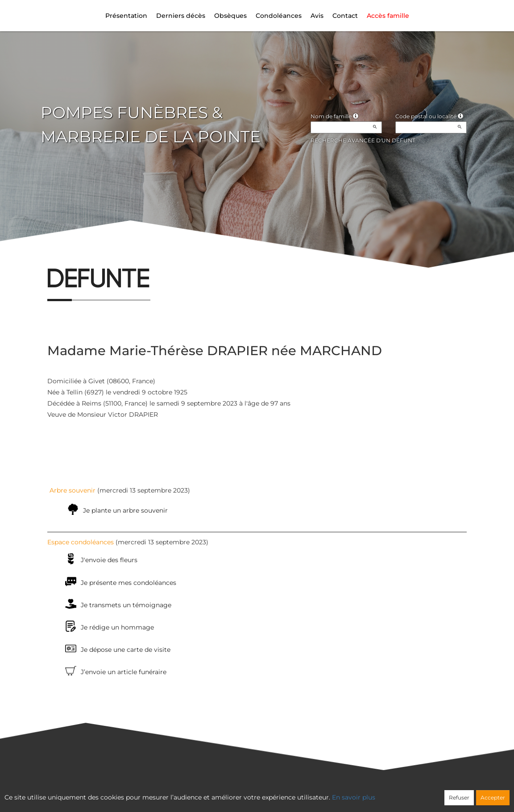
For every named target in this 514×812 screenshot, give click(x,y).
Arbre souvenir (73, 490)
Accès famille (388, 16)
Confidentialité (253, 792)
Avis (317, 16)
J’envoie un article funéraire (124, 672)
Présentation (126, 16)
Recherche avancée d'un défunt (363, 140)
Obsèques (230, 16)
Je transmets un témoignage (126, 605)
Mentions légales (338, 792)
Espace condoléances (81, 542)
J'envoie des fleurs (109, 560)
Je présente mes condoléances (128, 583)
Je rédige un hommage (117, 627)
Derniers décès (181, 16)
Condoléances (279, 16)
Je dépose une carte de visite (126, 650)
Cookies (293, 792)
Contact (345, 16)
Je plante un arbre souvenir (125, 510)
